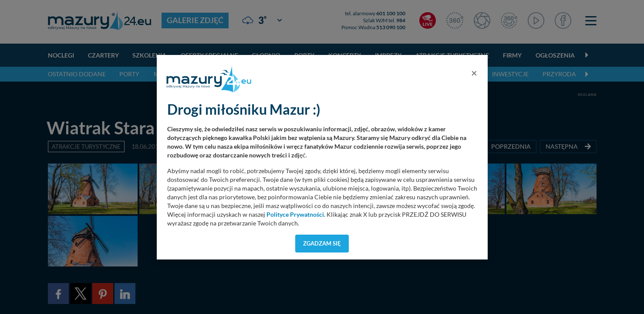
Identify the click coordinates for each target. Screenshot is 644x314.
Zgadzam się (322, 243)
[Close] (474, 73)
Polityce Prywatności (295, 215)
